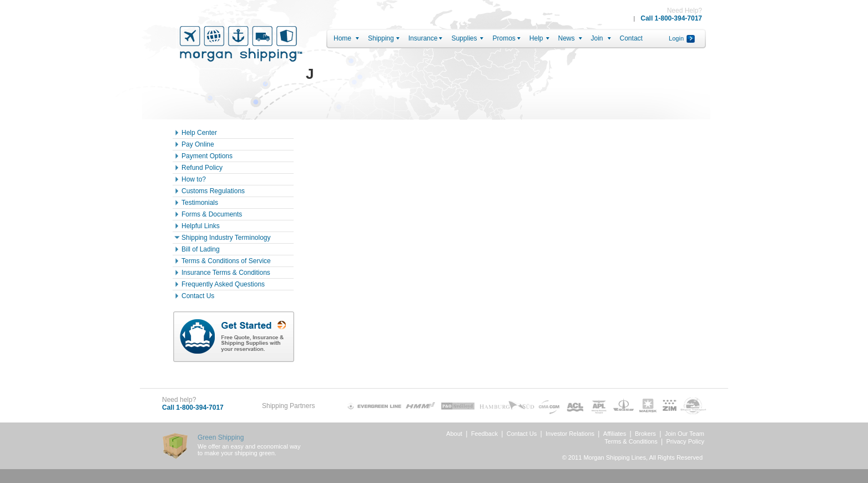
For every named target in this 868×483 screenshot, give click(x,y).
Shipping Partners (288, 406)
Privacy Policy (685, 441)
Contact (631, 38)
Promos (504, 38)
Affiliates (615, 434)
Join (597, 38)
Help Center (199, 133)
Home (342, 38)
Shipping (381, 38)
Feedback (485, 434)
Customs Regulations (213, 191)
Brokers (645, 434)
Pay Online (198, 144)
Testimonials (200, 203)
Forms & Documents (212, 214)
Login (676, 38)
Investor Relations (570, 434)
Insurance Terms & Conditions (226, 273)
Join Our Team (685, 434)
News (567, 38)
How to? (194, 179)
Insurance (423, 38)
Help (536, 38)
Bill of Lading (201, 249)
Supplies (464, 38)
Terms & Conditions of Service (226, 261)
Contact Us (198, 296)
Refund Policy (202, 168)
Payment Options (207, 156)
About (454, 434)
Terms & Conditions (631, 441)
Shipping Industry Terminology (226, 238)
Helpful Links (201, 226)
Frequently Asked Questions (223, 284)
